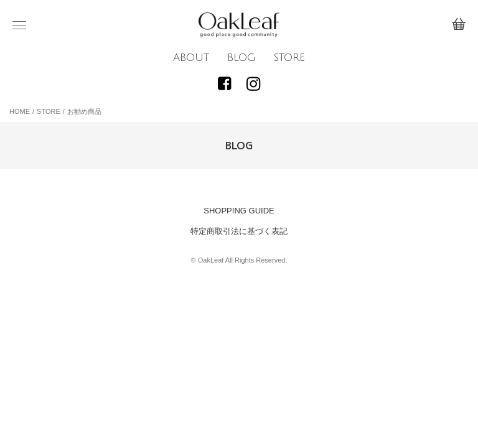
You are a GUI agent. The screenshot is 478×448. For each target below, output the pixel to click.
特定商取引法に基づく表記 (239, 231)
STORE (289, 58)
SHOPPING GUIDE (239, 211)
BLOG (241, 58)
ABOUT (191, 58)
